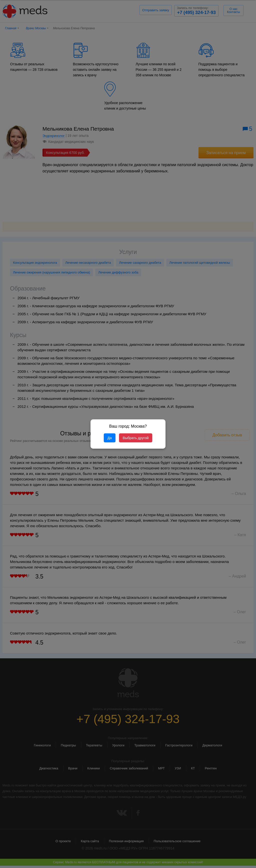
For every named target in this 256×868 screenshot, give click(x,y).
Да (110, 438)
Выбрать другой (136, 438)
